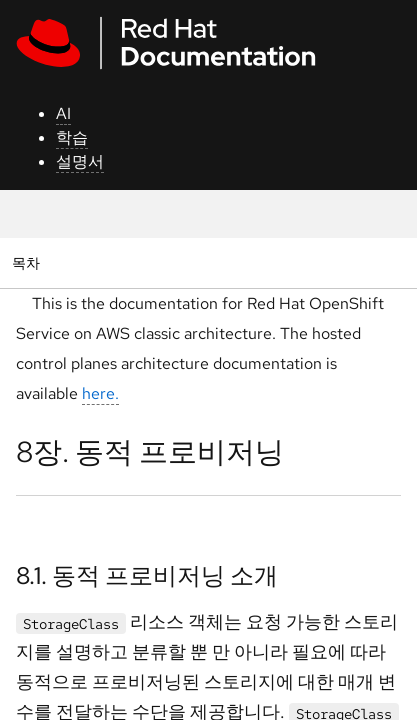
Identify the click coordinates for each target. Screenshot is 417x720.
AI (63, 113)
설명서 (80, 161)
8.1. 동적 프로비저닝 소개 (147, 575)
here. (100, 393)
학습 (72, 137)
